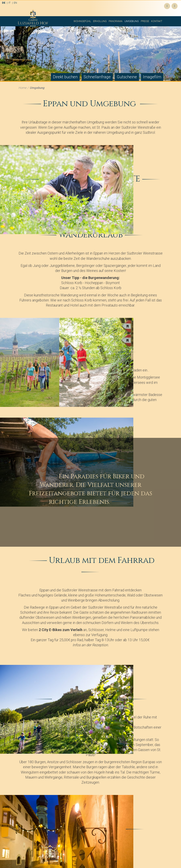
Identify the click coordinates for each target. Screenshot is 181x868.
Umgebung (132, 21)
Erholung (100, 21)
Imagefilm (152, 77)
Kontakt (157, 21)
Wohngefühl (82, 21)
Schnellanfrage (97, 77)
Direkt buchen (65, 77)
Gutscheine (127, 77)
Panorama (116, 21)
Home (22, 88)
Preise (145, 21)
